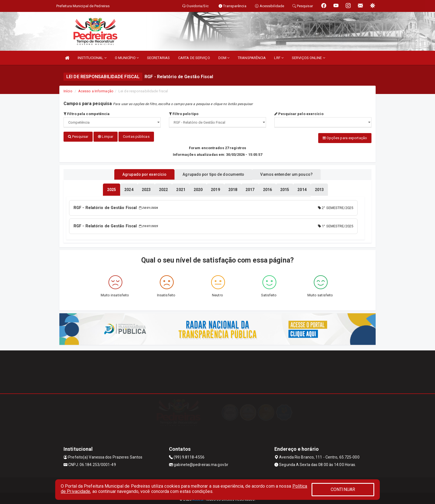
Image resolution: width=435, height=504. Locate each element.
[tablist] (112, 188)
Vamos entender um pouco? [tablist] (294, 173)
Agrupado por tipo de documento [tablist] (213, 173)
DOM (224, 58)
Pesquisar (78, 137)
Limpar (106, 137)
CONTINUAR (343, 489)
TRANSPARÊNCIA (252, 58)
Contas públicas (136, 137)
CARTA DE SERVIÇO (194, 58)
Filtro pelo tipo (184, 114)
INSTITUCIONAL (92, 58)
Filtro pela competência (87, 114)
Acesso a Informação (96, 91)
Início (68, 91)
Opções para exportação (345, 138)
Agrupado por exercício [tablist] (137, 173)
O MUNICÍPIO (127, 58)
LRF (279, 58)
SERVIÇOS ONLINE (308, 58)
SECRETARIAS (158, 58)
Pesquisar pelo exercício (299, 114)
